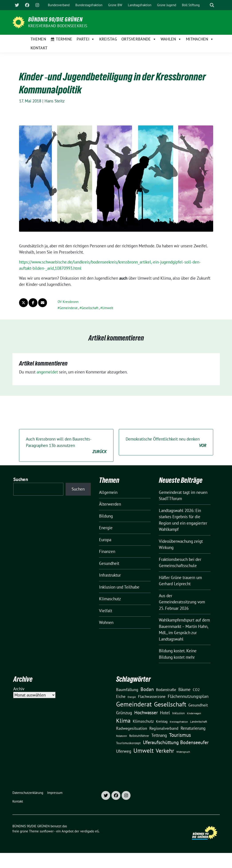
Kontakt (39, 48)
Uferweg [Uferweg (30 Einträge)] (124, 751)
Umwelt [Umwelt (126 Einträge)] (143, 751)
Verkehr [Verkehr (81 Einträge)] (165, 751)
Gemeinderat (68, 308)
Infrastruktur (110, 575)
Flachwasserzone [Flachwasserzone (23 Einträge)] (152, 697)
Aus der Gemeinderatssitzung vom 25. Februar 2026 (182, 602)
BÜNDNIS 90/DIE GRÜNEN (55, 19)
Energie (106, 528)
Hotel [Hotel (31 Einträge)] (165, 713)
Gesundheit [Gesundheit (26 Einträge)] (198, 705)
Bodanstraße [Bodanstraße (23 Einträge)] (166, 690)
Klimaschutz (110, 599)
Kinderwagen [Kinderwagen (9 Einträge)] (194, 713)
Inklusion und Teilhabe (119, 587)
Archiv (19, 689)
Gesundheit (109, 563)
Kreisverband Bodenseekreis (58, 26)
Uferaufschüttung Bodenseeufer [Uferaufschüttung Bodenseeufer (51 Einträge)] (176, 742)
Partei (86, 39)
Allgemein (108, 492)
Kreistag (108, 39)
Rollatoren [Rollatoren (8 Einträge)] (122, 736)
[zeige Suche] (212, 5)
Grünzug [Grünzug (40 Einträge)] (124, 713)
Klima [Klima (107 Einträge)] (123, 720)
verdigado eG (90, 831)
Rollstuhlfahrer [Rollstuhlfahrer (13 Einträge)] (139, 736)
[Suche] (206, 5)
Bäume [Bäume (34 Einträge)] (184, 689)
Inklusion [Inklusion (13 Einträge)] (178, 713)
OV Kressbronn (68, 302)
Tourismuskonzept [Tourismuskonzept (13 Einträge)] (128, 743)
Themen (38, 39)
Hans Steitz (55, 101)
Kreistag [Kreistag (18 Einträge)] (162, 721)
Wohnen (106, 622)
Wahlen (171, 39)
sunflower (47, 831)
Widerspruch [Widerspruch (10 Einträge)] (183, 752)
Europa (105, 540)
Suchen (21, 479)
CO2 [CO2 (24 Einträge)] (196, 690)
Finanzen (107, 551)
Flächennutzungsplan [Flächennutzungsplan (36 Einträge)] (188, 696)
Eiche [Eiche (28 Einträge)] (121, 696)
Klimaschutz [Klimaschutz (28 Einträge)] (143, 721)
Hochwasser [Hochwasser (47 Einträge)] (146, 712)
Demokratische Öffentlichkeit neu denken (166, 442)
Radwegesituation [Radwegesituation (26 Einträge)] (132, 728)
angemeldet (47, 372)
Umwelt (108, 308)
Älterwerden (110, 504)
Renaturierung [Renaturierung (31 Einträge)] (193, 728)
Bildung (106, 516)
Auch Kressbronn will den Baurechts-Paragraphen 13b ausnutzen (66, 446)
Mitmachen (200, 39)
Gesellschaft (90, 308)
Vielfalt (106, 611)
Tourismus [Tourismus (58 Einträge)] (180, 735)
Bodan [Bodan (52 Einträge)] (147, 689)
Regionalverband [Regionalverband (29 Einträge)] (164, 728)
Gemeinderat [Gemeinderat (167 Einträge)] (134, 704)
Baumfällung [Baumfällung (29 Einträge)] (127, 689)
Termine (64, 39)
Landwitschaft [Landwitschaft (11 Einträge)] (199, 722)
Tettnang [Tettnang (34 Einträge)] (159, 735)
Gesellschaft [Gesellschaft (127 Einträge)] (170, 704)
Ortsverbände (139, 39)
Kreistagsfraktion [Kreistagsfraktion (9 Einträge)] (179, 722)
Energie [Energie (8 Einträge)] (132, 697)
